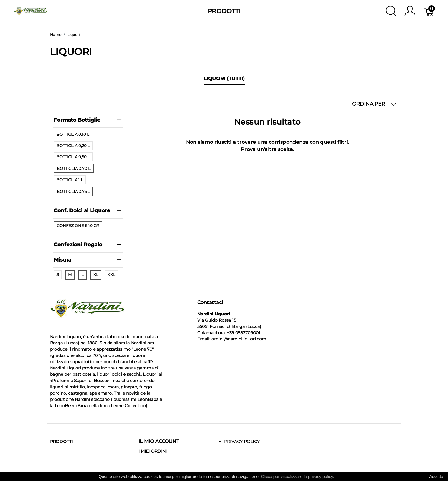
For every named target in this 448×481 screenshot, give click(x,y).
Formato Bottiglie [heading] (88, 120)
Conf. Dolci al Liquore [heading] (88, 210)
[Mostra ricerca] (391, 11)
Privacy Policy (242, 442)
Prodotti (224, 11)
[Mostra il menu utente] (410, 11)
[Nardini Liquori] (31, 11)
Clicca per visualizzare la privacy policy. (298, 477)
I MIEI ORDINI (153, 451)
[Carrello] (429, 11)
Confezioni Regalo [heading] (88, 245)
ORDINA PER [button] (374, 104)
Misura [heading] (88, 260)
